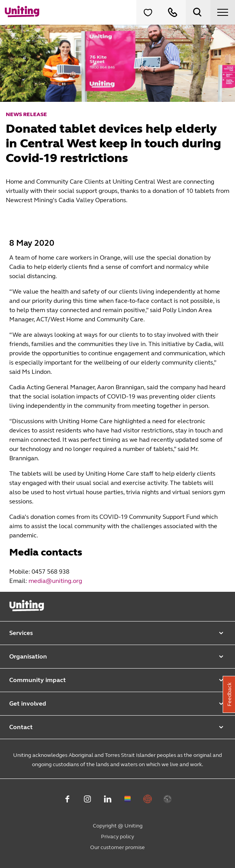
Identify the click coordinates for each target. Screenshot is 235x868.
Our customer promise (117, 847)
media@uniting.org (55, 581)
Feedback (229, 694)
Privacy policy (117, 837)
